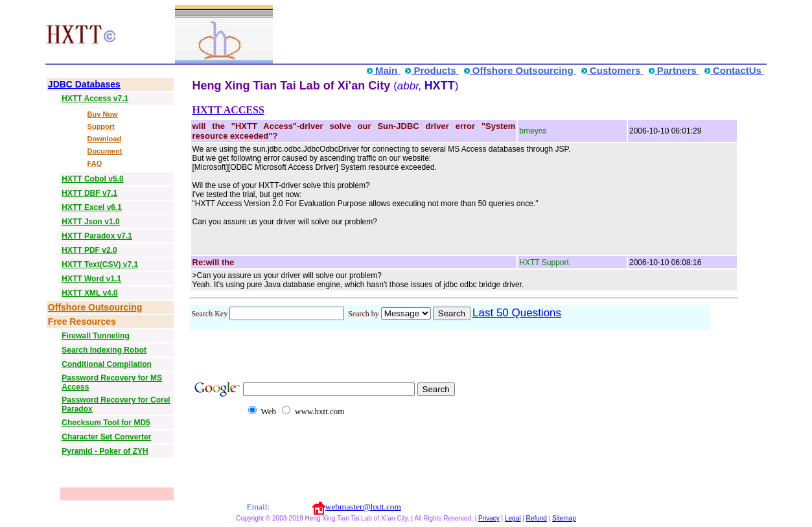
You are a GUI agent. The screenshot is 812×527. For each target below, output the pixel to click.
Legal (513, 518)
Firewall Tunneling (95, 336)
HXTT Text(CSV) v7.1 (100, 264)
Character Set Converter (106, 437)
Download (105, 139)
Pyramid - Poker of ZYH (105, 451)
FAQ (95, 163)
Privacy (489, 518)
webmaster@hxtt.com (363, 507)
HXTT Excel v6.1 (92, 207)
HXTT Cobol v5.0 (92, 179)
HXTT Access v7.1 (95, 99)
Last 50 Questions (517, 313)
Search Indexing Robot (104, 350)
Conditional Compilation (107, 364)
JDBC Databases (84, 84)
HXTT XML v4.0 (89, 293)
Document (105, 151)
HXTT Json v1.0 (90, 222)
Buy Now (103, 114)
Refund (537, 518)
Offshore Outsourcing (95, 307)
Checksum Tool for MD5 (106, 423)
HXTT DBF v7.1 (89, 193)
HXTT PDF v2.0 (89, 250)
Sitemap (564, 518)
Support (101, 126)
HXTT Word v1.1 (91, 279)
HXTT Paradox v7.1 (97, 236)
